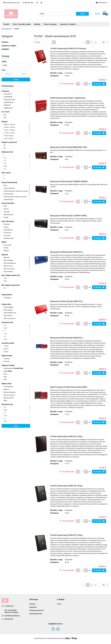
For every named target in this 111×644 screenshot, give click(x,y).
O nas (59, 604)
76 (104, 42)
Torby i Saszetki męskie (22, 24)
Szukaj (16, 80)
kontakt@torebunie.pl (12, 616)
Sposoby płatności (36, 614)
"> (12, 368)
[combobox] (45, 42)
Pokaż (16, 426)
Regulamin (33, 607)
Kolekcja (5, 42)
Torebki (6, 24)
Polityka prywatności (37, 610)
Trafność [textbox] (37, 42)
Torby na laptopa (50, 24)
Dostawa (32, 604)
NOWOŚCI (5, 49)
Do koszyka (99, 84)
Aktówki (37, 24)
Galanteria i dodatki (68, 24)
